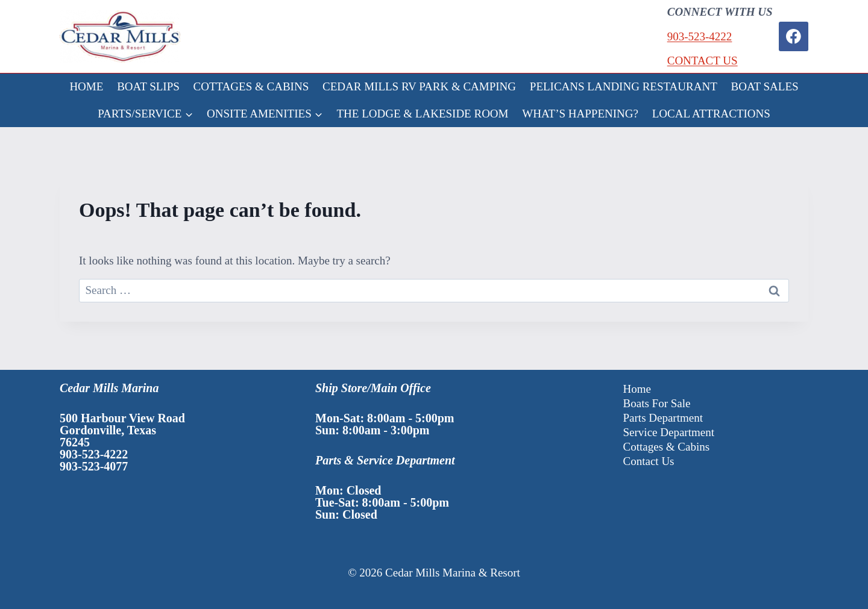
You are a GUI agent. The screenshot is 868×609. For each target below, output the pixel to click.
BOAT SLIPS (148, 86)
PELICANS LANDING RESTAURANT (624, 86)
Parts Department (663, 418)
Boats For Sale (657, 403)
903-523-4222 (700, 36)
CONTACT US (703, 61)
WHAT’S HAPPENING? (580, 114)
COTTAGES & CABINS (251, 86)
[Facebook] (794, 36)
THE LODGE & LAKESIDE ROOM (423, 114)
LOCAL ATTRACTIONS (711, 114)
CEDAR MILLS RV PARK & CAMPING (419, 86)
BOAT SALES (765, 86)
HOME (86, 86)
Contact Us (649, 461)
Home (637, 389)
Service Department (669, 432)
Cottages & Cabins (667, 447)
